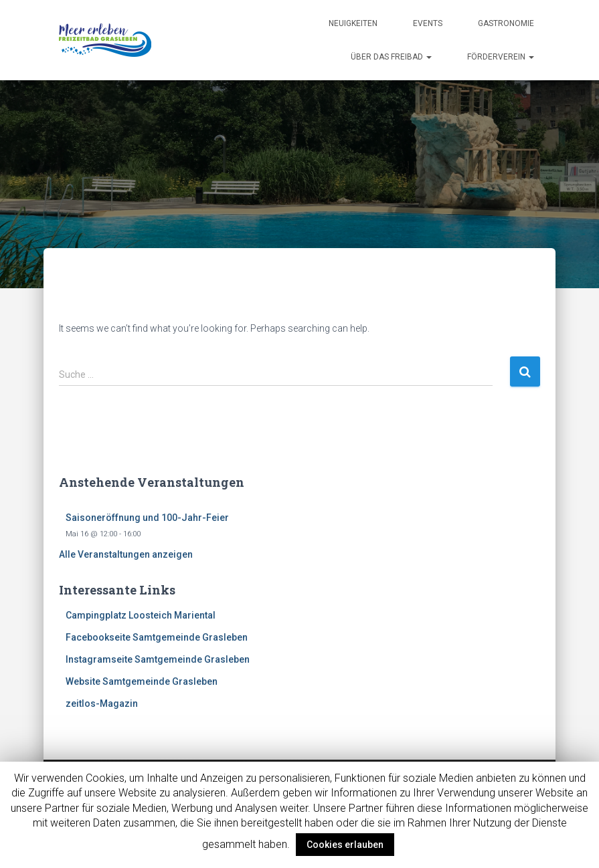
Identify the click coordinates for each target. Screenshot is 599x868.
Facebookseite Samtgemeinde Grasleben (157, 637)
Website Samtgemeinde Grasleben (142, 681)
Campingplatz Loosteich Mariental (141, 615)
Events (428, 23)
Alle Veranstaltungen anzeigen (126, 554)
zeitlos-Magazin (102, 703)
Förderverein (501, 57)
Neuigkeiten (353, 23)
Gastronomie (506, 23)
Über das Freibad (391, 57)
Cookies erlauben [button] (345, 845)
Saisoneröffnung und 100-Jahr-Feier (147, 518)
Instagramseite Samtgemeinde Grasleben (158, 659)
